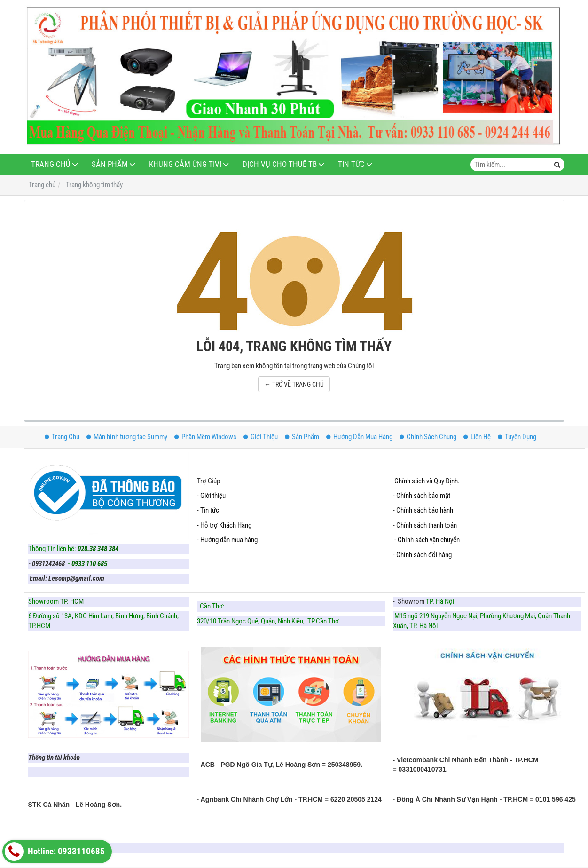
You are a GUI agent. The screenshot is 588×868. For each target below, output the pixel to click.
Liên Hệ (477, 437)
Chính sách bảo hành (425, 510)
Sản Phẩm (110, 164)
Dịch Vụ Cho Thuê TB (280, 164)
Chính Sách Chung (428, 437)
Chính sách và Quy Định (426, 481)
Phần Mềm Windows (205, 437)
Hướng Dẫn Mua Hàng (359, 437)
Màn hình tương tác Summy (127, 437)
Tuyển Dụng (517, 437)
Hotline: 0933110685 (55, 852)
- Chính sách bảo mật (422, 496)
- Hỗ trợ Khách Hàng (224, 525)
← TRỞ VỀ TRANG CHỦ (294, 384)
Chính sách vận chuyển (429, 540)
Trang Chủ (51, 164)
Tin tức (210, 510)
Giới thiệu (213, 496)
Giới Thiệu (261, 437)
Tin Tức (351, 164)
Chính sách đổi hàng (425, 555)
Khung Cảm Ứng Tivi (185, 164)
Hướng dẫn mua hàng (229, 540)
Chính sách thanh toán (427, 525)
